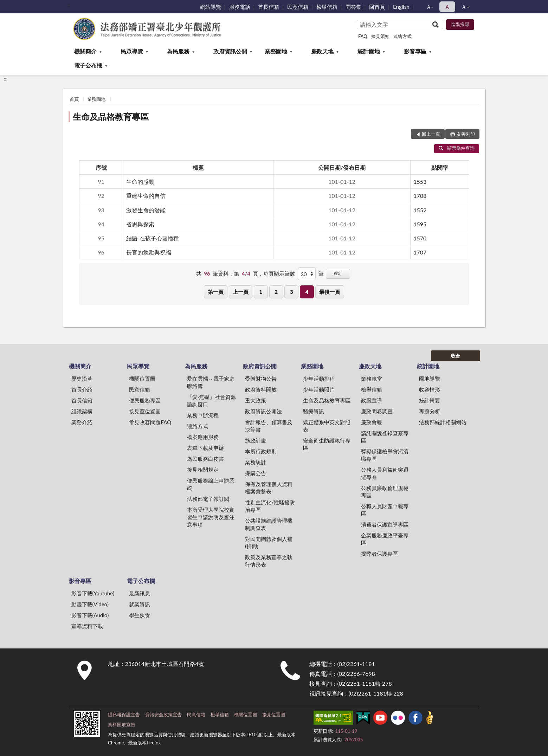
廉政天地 (322, 51)
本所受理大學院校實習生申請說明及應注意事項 (211, 517)
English (401, 7)
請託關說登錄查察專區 (385, 437)
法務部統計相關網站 (443, 422)
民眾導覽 (132, 51)
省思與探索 (140, 224)
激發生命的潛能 (146, 210)
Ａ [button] (447, 7)
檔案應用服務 (203, 437)
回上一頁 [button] (431, 134)
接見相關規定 (203, 470)
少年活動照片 (319, 389)
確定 (338, 273)
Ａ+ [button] (465, 7)
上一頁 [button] (241, 292)
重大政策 (256, 400)
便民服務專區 (145, 400)
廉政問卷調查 (377, 411)
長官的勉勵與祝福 (149, 252)
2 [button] (276, 292)
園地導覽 (430, 379)
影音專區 (415, 51)
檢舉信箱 (327, 7)
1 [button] (261, 292)
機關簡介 (85, 51)
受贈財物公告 (261, 379)
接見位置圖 (274, 715)
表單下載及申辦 (205, 448)
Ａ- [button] (430, 7)
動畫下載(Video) (90, 604)
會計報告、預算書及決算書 (269, 426)
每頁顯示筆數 (279, 273)
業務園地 (276, 51)
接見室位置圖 (145, 411)
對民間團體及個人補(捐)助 (269, 542)
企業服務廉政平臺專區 (385, 539)
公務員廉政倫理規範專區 (385, 492)
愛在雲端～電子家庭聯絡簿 (211, 382)
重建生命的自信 (146, 196)
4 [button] (307, 292)
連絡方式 (402, 36)
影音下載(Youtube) (93, 593)
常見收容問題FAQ (150, 422)
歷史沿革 (82, 379)
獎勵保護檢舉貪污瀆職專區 (385, 455)
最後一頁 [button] (330, 292)
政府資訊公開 (230, 51)
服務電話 (240, 7)
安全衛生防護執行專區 (327, 444)
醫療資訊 (314, 411)
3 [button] (292, 292)
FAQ (363, 36)
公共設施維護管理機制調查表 (269, 524)
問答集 (353, 7)
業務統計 (256, 462)
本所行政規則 (261, 451)
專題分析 (430, 411)
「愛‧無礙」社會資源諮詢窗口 (211, 400)
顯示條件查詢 (457, 148)
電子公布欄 (88, 65)
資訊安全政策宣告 (163, 715)
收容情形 (430, 389)
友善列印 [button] (466, 134)
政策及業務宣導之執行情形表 (269, 561)
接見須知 (380, 36)
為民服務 (178, 51)
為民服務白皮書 (205, 459)
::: (69, 5)
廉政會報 (372, 422)
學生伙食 (140, 615)
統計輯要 (430, 400)
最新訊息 (140, 593)
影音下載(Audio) (90, 615)
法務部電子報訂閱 (208, 499)
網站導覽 (211, 7)
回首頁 (377, 7)
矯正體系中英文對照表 (327, 426)
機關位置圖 (142, 379)
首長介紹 (82, 389)
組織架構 (82, 411)
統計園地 (369, 51)
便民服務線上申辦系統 (211, 484)
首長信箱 (269, 7)
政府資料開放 (261, 389)
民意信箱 (298, 7)
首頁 (74, 99)
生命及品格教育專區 (111, 117)
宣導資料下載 (87, 626)
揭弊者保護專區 (379, 554)
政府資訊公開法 (263, 411)
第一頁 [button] (216, 292)
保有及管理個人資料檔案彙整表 (269, 488)
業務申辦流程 (203, 415)
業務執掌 (372, 379)
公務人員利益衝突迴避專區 (385, 473)
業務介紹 (82, 422)
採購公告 (256, 473)
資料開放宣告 (122, 724)
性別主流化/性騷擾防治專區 (270, 506)
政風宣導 (372, 400)
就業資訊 (140, 604)
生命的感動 (140, 182)
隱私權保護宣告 (124, 715)
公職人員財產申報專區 (385, 510)
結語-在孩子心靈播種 (153, 238)
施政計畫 (256, 440)
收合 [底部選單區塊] (456, 356)
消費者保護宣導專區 (385, 524)
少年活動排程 (319, 379)
